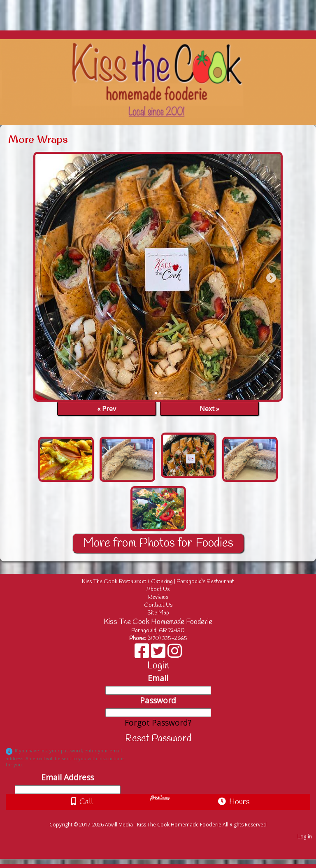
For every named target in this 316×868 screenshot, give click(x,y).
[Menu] (8, 12)
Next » (209, 409)
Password (158, 700)
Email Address (67, 777)
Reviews (158, 597)
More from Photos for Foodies (158, 543)
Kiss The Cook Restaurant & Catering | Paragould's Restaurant (164, 582)
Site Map (158, 613)
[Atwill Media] (165, 816)
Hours (234, 802)
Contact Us (158, 605)
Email (158, 678)
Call (82, 802)
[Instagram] (175, 654)
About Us (158, 590)
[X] (159, 654)
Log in (305, 837)
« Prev (107, 409)
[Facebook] (143, 654)
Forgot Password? (158, 723)
